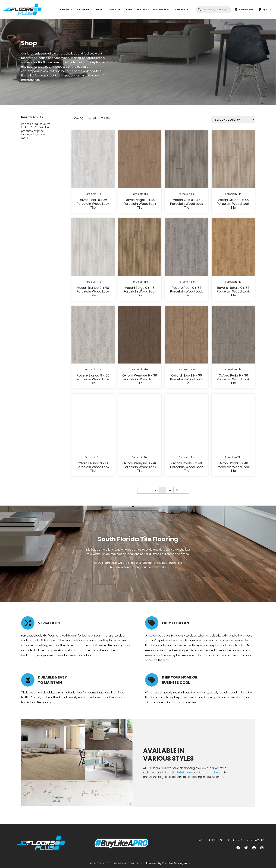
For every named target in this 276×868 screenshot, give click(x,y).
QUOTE (267, 9)
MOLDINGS (143, 10)
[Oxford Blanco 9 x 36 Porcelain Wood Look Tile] (93, 423)
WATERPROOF (84, 10)
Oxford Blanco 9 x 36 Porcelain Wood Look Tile (93, 467)
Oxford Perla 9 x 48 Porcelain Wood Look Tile (233, 467)
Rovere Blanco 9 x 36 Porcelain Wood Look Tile (93, 379)
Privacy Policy (99, 863)
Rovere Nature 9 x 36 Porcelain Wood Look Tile (233, 291)
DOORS (129, 10)
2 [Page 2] (156, 490)
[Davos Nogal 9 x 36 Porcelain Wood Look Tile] (140, 160)
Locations (235, 840)
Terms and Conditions (128, 863)
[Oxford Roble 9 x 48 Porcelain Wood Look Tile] (187, 423)
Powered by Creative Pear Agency (168, 863)
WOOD (100, 10)
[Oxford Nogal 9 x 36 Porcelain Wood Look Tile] (187, 335)
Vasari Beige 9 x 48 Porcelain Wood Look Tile (140, 291)
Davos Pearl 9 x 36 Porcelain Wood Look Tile (93, 204)
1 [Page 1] (149, 490)
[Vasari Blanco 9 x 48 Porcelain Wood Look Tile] (93, 247)
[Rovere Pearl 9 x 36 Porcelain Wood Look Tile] (187, 247)
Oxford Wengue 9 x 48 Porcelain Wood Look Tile (140, 467)
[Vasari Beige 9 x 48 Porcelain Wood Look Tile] (140, 247)
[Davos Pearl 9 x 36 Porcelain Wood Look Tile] (93, 160)
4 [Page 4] (170, 490)
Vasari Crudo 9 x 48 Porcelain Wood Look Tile (233, 204)
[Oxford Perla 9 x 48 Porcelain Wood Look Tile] (233, 423)
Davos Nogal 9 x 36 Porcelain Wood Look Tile (140, 204)
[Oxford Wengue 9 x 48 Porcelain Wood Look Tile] (140, 423)
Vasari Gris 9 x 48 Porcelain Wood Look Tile (187, 204)
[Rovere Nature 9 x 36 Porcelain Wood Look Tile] (233, 247)
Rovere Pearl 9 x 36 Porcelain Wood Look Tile (187, 291)
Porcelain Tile (93, 194)
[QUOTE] (260, 10)
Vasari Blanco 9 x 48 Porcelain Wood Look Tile (93, 291)
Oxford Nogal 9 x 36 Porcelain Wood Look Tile (187, 379)
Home (200, 840)
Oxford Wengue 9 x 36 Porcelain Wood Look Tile (140, 379)
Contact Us (256, 840)
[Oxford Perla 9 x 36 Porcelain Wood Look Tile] (233, 335)
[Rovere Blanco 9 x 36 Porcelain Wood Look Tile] (93, 335)
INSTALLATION (161, 10)
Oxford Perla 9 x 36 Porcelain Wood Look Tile (233, 379)
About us (215, 840)
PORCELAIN (66, 10)
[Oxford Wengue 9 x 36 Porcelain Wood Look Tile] (140, 335)
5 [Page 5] (177, 490)
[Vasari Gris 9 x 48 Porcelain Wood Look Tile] (187, 160)
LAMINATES (114, 10)
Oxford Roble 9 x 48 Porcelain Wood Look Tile (187, 467)
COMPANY (181, 10)
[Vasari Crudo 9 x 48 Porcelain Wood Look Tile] (233, 160)
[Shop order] (233, 120)
